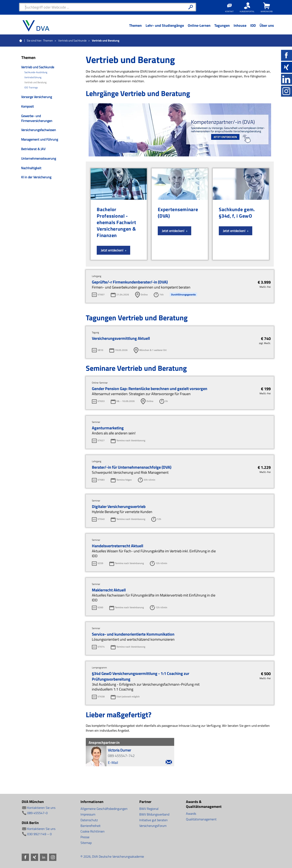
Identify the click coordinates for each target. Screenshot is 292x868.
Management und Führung (40, 139)
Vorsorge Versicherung (36, 97)
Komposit (27, 106)
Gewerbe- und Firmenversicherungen (37, 118)
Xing (287, 67)
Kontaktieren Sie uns (41, 808)
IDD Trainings (31, 88)
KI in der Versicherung (36, 177)
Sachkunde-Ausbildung (36, 72)
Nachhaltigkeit (31, 168)
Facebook (287, 55)
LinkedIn (287, 79)
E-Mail (140, 763)
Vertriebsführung (33, 77)
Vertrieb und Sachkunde (72, 40)
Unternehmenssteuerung (39, 158)
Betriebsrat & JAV (33, 149)
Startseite (21, 41)
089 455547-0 (37, 813)
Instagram (287, 91)
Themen (48, 40)
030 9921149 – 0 (39, 834)
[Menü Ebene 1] (135, 29)
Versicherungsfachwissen (39, 130)
